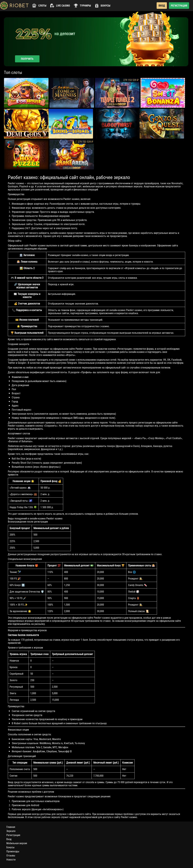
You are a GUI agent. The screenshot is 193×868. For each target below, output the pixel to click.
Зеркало (11, 831)
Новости (11, 860)
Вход (9, 839)
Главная (11, 827)
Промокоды (13, 851)
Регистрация (13, 835)
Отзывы (11, 856)
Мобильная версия (17, 843)
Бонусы (10, 847)
